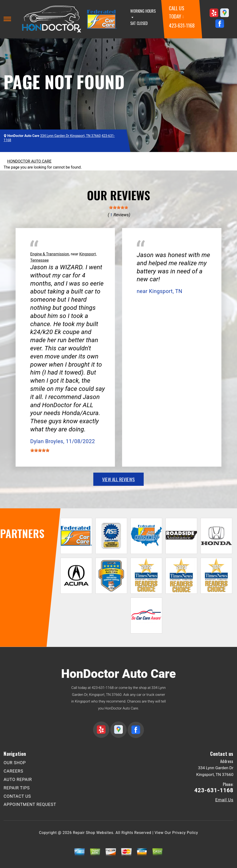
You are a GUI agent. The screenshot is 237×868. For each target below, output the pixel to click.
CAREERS (13, 771)
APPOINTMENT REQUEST (30, 804)
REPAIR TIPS (17, 788)
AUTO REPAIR (18, 779)
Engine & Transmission (50, 254)
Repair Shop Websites (93, 833)
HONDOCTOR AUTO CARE (29, 161)
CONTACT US (17, 796)
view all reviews (118, 479)
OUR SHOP (15, 763)
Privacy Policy (185, 833)
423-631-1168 (182, 25)
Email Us (224, 800)
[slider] (118, 207)
